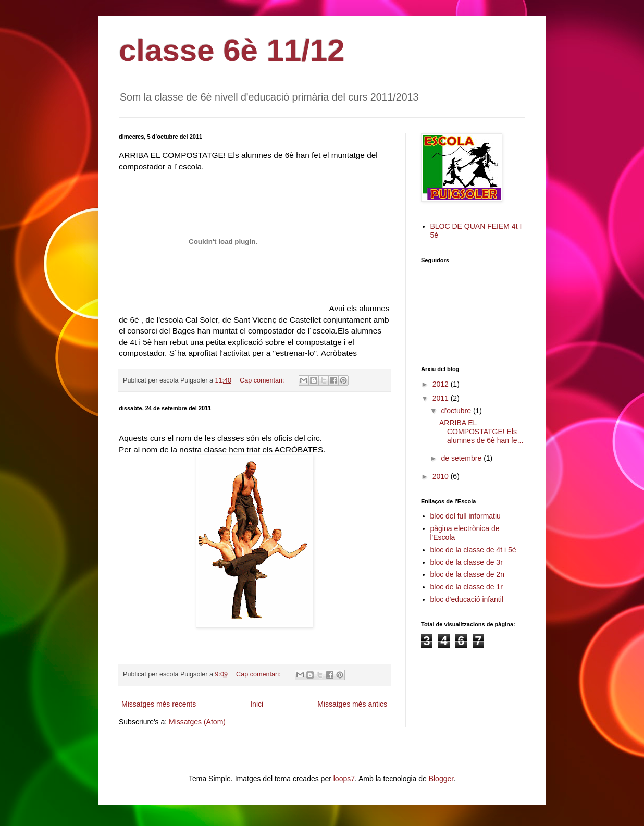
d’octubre (457, 411)
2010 (442, 476)
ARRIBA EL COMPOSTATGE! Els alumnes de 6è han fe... (481, 432)
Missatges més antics (352, 704)
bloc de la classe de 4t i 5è (473, 550)
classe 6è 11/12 (232, 50)
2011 (442, 398)
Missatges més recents (159, 704)
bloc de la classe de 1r (467, 587)
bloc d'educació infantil (467, 599)
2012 (442, 384)
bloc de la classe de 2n (467, 574)
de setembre (462, 458)
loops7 (344, 779)
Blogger (441, 779)
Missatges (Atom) (197, 722)
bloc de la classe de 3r (467, 562)
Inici (257, 704)
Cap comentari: (263, 380)
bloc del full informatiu (466, 516)
